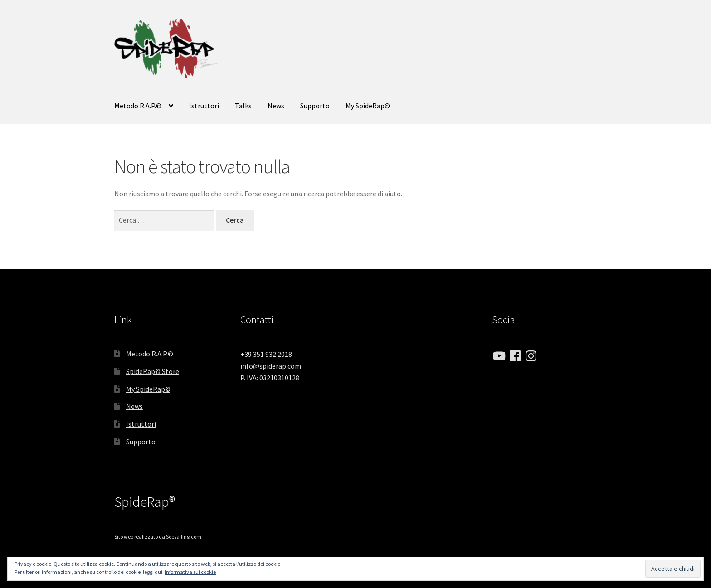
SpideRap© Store (153, 371)
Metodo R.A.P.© (138, 106)
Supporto (315, 106)
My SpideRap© (368, 106)
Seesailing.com (184, 537)
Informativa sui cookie (190, 572)
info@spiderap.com (271, 366)
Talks (243, 106)
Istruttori (204, 106)
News (276, 106)
